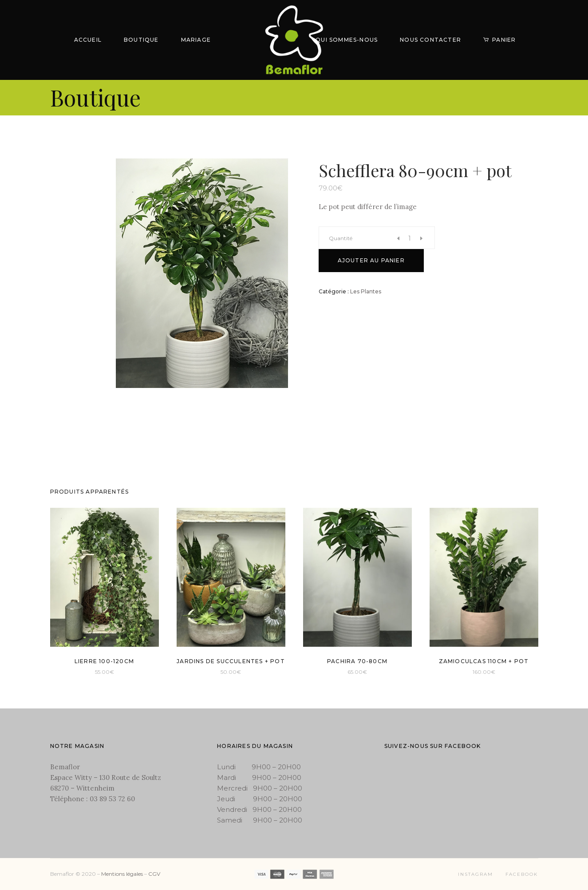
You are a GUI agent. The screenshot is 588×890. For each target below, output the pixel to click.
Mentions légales (122, 874)
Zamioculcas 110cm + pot (484, 661)
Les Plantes (366, 291)
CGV (154, 874)
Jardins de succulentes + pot (231, 661)
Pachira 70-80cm (357, 661)
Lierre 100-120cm (104, 661)
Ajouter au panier (371, 260)
